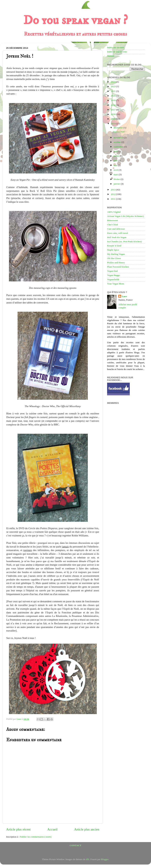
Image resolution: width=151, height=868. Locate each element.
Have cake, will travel (117, 233)
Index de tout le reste (117, 52)
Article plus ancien (87, 829)
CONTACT (76, 845)
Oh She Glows (114, 258)
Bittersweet (112, 220)
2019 (113, 100)
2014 (113, 124)
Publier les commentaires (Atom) (36, 837)
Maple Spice (113, 250)
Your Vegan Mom (116, 284)
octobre (117, 142)
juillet (117, 156)
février (117, 179)
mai (116, 165)
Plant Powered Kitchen (118, 267)
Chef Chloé (113, 225)
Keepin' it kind (114, 246)
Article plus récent (18, 829)
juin (116, 161)
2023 (113, 86)
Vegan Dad (112, 271)
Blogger (105, 859)
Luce (124, 296)
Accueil (52, 829)
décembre (119, 128)
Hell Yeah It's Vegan (117, 237)
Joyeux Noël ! (120, 132)
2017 (113, 110)
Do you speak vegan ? (75, 20)
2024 (113, 82)
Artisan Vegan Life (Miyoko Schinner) (125, 216)
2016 (113, 114)
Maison (111, 56)
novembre (119, 137)
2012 (113, 194)
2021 (113, 91)
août (116, 151)
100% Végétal (114, 212)
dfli (88, 859)
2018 (113, 105)
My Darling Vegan (116, 254)
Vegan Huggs (113, 275)
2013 (113, 190)
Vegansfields (113, 279)
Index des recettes (116, 47)
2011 (113, 199)
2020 (113, 96)
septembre (119, 147)
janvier (117, 184)
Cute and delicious (116, 229)
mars (116, 174)
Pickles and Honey (116, 262)
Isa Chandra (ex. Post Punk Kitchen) (124, 242)
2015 (113, 119)
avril (116, 170)
